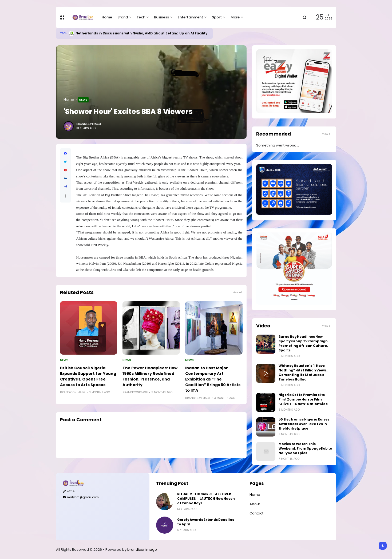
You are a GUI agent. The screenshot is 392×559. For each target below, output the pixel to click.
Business (161, 17)
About (255, 504)
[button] (66, 196)
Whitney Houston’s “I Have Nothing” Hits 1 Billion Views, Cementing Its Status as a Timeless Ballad (303, 373)
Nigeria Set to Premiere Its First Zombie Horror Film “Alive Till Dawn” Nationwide (303, 399)
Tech (141, 17)
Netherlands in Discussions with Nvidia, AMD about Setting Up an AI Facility (141, 33)
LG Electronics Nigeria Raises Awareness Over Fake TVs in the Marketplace (304, 424)
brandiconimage (142, 550)
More (235, 17)
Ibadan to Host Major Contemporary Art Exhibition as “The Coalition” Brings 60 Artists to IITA (213, 379)
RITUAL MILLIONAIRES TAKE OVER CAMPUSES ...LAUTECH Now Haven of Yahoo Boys (206, 499)
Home (107, 17)
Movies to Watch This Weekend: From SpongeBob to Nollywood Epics (305, 449)
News (83, 100)
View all (237, 292)
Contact (256, 513)
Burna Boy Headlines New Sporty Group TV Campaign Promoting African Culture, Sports (303, 344)
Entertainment (190, 17)
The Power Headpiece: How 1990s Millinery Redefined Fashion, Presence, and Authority (150, 376)
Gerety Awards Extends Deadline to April (206, 522)
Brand (123, 17)
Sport (217, 17)
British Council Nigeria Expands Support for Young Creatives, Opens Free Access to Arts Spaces (88, 376)
